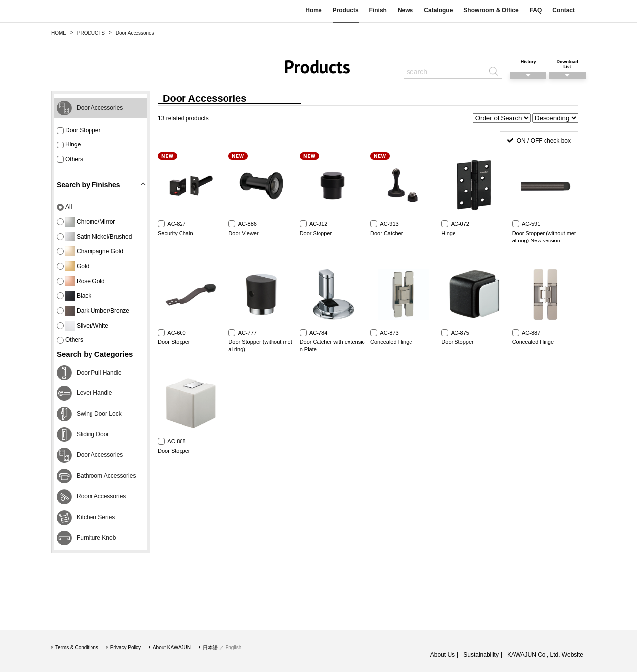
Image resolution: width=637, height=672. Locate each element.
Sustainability (481, 655)
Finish (378, 10)
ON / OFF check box (544, 141)
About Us (442, 655)
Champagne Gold (90, 251)
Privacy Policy (126, 648)
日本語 (210, 648)
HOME (59, 33)
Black (74, 296)
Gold (73, 266)
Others (70, 160)
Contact (564, 10)
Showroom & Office (491, 10)
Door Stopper (79, 130)
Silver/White (83, 326)
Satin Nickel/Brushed (94, 237)
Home (313, 10)
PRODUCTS (91, 33)
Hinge (69, 145)
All (64, 207)
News (405, 10)
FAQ (536, 10)
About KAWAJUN (172, 648)
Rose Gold (81, 281)
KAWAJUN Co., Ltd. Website (545, 655)
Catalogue (438, 10)
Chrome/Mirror (86, 222)
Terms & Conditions (77, 648)
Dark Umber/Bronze (93, 311)
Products (346, 10)
